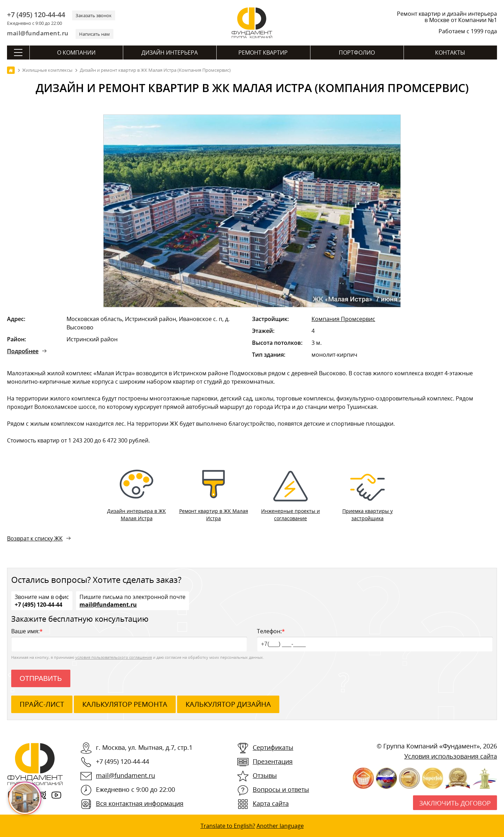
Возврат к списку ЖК (35, 538)
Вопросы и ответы (281, 789)
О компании (76, 53)
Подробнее (23, 351)
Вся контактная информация (140, 803)
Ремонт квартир (263, 53)
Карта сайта (271, 803)
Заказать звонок (94, 15)
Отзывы (265, 775)
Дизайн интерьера (170, 53)
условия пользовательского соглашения (114, 657)
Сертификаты (273, 747)
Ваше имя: (129, 639)
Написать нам (94, 34)
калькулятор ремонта (125, 704)
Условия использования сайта (451, 756)
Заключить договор (455, 803)
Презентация (273, 761)
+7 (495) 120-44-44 (36, 15)
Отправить (41, 678)
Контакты (450, 53)
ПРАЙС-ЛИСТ (42, 704)
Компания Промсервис (343, 319)
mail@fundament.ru (38, 33)
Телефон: (375, 639)
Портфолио (357, 53)
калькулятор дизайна (228, 704)
